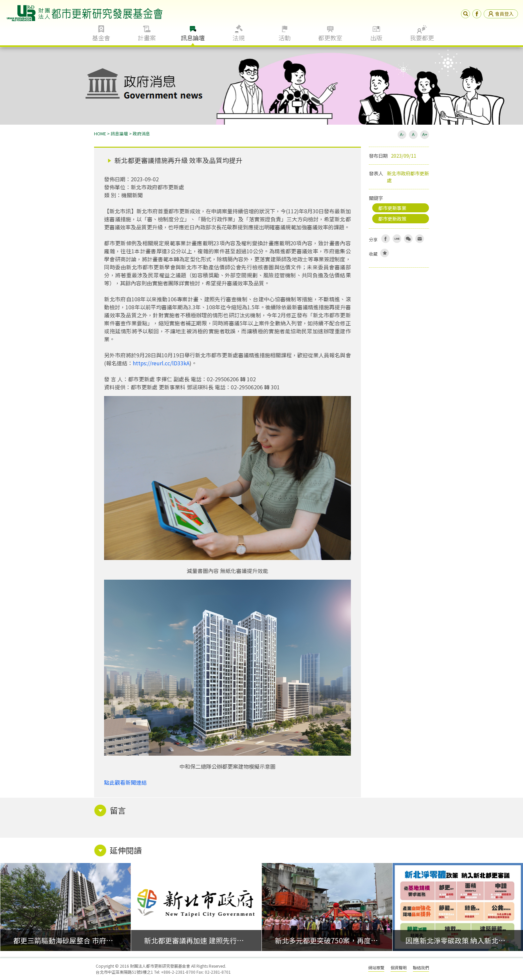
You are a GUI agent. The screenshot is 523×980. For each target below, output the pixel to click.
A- (402, 134)
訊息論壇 (193, 38)
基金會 (101, 38)
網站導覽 (376, 967)
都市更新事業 (392, 208)
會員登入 (501, 14)
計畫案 (147, 38)
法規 (238, 38)
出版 (376, 38)
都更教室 (330, 38)
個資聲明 (399, 967)
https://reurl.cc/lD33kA (161, 363)
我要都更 (422, 38)
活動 (285, 38)
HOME (100, 133)
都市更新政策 (392, 218)
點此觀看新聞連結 (125, 782)
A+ (425, 134)
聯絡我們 (421, 967)
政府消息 (141, 133)
